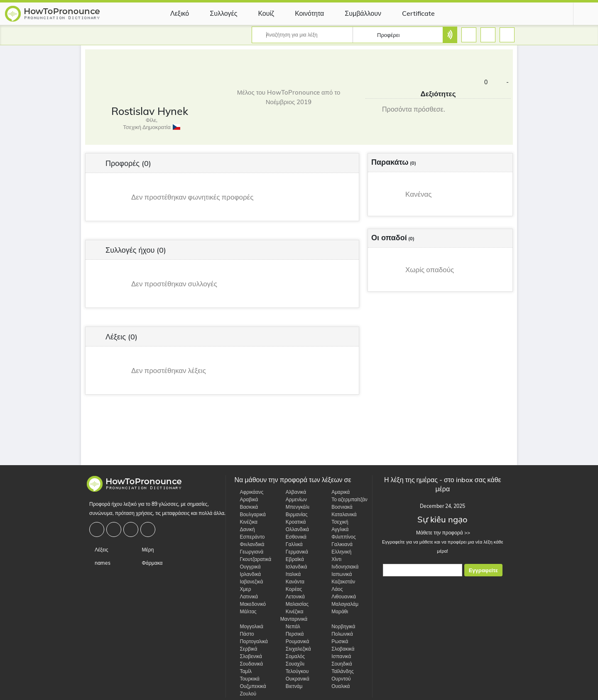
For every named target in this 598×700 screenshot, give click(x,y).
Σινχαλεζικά (296, 649)
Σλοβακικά (340, 649)
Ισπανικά (338, 656)
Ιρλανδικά (248, 574)
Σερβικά (246, 649)
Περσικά (292, 634)
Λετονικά (293, 596)
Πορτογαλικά (251, 641)
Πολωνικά (339, 634)
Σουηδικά (339, 664)
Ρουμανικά (295, 641)
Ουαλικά (338, 686)
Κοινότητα (303, 13)
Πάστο (244, 634)
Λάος (334, 589)
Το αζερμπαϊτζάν (347, 499)
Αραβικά (246, 499)
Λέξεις (99, 550)
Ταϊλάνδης (340, 671)
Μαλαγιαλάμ (342, 604)
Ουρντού (338, 679)
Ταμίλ (243, 671)
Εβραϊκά (292, 559)
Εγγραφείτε (483, 570)
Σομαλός (293, 656)
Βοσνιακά (339, 507)
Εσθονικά (293, 537)
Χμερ (243, 589)
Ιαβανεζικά (249, 582)
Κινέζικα (246, 522)
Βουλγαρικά (250, 514)
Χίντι (334, 559)
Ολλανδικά (295, 529)
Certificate (412, 13)
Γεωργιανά (249, 552)
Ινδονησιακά (342, 567)
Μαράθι (337, 611)
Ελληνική (339, 552)
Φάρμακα (149, 563)
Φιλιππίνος (341, 537)
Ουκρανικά (295, 679)
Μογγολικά (249, 626)
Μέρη (145, 550)
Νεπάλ (290, 626)
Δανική (244, 529)
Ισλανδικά (294, 567)
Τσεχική (337, 522)
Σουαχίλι (292, 664)
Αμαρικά (338, 492)
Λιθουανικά (341, 596)
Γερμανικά (294, 552)
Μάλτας (245, 611)
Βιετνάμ (292, 686)
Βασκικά (246, 507)
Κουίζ (260, 13)
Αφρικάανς (249, 492)
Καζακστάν (341, 582)
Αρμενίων (294, 499)
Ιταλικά (290, 574)
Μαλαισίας (294, 604)
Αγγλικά (337, 529)
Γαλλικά (292, 544)
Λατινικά (246, 596)
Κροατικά (293, 522)
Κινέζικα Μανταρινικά (294, 615)
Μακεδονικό (250, 604)
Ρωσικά (337, 641)
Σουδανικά (249, 664)
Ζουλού (245, 694)
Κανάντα (292, 582)
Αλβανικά (293, 492)
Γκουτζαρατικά (253, 559)
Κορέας (291, 589)
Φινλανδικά (249, 544)
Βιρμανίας (294, 514)
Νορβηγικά (341, 626)
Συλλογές (217, 13)
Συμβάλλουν (357, 13)
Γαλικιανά (339, 544)
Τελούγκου (295, 671)
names (100, 563)
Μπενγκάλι (295, 507)
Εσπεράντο (249, 537)
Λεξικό (173, 13)
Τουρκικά (247, 679)
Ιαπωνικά (339, 574)
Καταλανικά (341, 514)
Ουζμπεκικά (250, 686)
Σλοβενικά (248, 656)
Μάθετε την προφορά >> (442, 533)
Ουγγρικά (247, 567)
